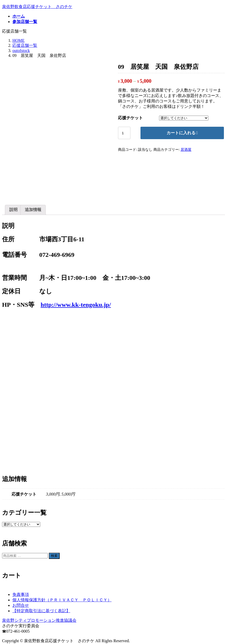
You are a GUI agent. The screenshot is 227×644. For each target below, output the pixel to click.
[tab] (13, 174)
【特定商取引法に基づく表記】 (41, 575)
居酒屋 (186, 150)
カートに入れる (181, 133)
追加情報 (33, 174)
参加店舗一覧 (25, 629)
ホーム (19, 623)
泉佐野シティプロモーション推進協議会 (39, 584)
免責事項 (21, 559)
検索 (54, 520)
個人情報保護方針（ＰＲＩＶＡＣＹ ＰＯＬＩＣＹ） (62, 564)
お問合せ (21, 569)
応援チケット (130, 118)
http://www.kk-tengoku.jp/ (76, 269)
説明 (13, 174)
